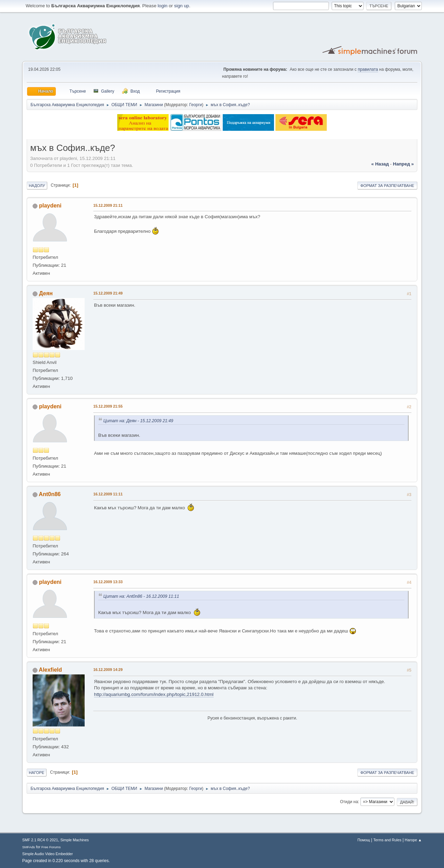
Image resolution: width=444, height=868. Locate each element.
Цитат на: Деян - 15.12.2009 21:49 (138, 421)
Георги (196, 105)
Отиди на (349, 802)
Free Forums (51, 847)
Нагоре (37, 773)
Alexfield (50, 670)
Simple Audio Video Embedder (48, 854)
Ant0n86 (50, 494)
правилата (368, 69)
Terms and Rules (387, 840)
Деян (46, 293)
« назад (380, 164)
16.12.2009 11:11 (108, 494)
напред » (403, 164)
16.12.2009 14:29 (108, 670)
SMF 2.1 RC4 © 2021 (40, 840)
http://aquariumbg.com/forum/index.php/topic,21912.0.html (154, 694)
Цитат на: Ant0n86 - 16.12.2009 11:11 (141, 596)
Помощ (364, 840)
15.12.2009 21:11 (108, 205)
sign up (182, 6)
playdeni (50, 206)
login (163, 6)
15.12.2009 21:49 (108, 293)
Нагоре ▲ (413, 840)
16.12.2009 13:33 (108, 582)
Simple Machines (75, 840)
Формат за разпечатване (387, 186)
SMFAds (29, 847)
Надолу (37, 186)
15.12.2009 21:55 (108, 406)
